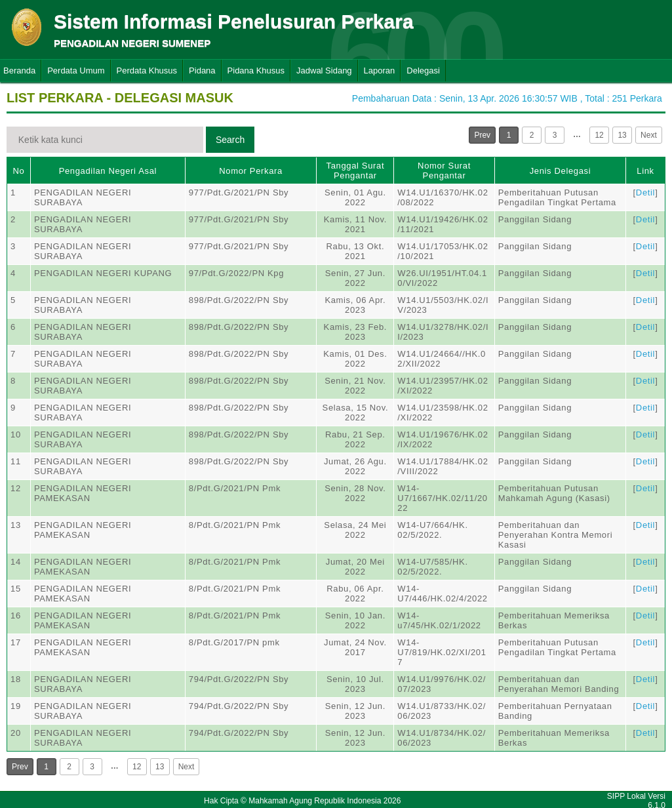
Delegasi (423, 71)
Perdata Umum (76, 71)
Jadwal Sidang (324, 71)
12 (599, 135)
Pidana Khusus (256, 71)
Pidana (202, 71)
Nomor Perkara (251, 171)
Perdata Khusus (147, 71)
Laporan (380, 71)
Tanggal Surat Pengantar (356, 171)
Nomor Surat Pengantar (444, 171)
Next (649, 135)
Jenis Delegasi (561, 171)
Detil (645, 192)
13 (622, 135)
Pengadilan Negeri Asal (108, 171)
